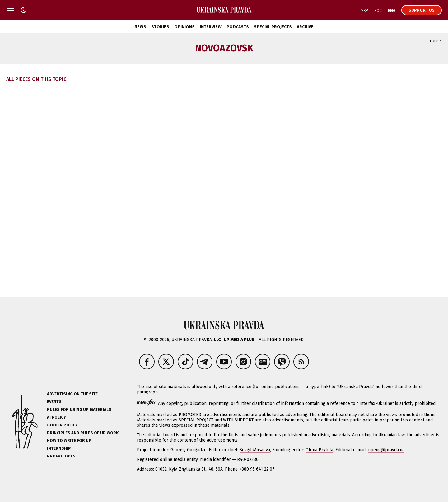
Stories (160, 27)
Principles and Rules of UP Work (83, 433)
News (140, 27)
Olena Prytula (319, 450)
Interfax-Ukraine (376, 403)
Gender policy (62, 425)
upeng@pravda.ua (386, 450)
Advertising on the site (72, 394)
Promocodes (61, 456)
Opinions (184, 27)
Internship (59, 448)
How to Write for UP (69, 441)
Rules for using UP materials (79, 409)
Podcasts (238, 27)
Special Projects (273, 27)
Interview (211, 27)
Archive (305, 27)
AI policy (56, 417)
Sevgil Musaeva (255, 450)
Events (54, 402)
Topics (436, 41)
